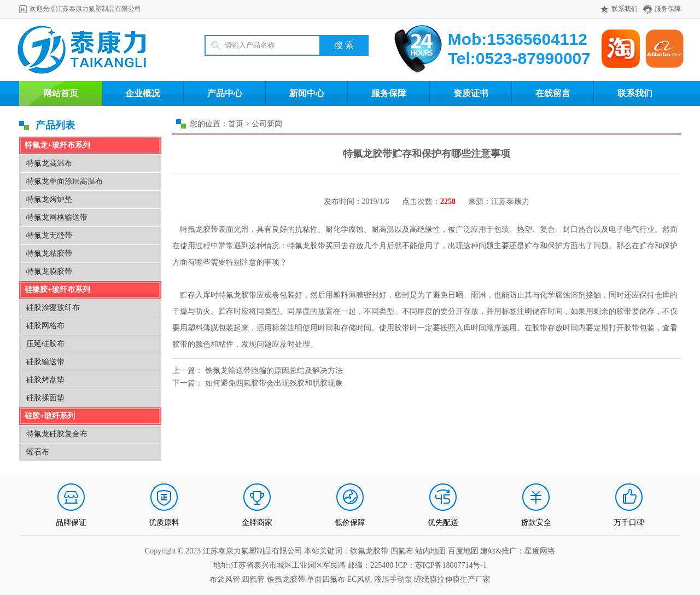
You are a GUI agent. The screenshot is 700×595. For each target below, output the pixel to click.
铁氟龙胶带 (286, 579)
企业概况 (143, 93)
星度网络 (540, 551)
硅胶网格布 (45, 326)
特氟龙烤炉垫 (49, 199)
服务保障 (668, 9)
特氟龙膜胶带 (49, 272)
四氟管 (253, 579)
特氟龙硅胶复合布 (57, 434)
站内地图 (431, 551)
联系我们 (625, 9)
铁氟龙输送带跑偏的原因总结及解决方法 (274, 371)
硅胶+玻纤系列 (50, 416)
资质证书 (471, 93)
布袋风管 (225, 579)
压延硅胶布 (45, 344)
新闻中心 (307, 93)
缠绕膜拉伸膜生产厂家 (452, 579)
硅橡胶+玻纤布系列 (57, 290)
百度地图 (463, 551)
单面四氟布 (326, 579)
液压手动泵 (393, 579)
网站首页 (61, 93)
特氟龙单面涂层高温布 (65, 181)
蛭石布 (38, 452)
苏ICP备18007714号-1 (451, 565)
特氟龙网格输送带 (57, 217)
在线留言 (553, 93)
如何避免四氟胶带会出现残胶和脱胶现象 (274, 383)
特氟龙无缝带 (49, 235)
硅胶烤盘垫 (45, 380)
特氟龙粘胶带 (49, 253)
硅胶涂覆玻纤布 (53, 308)
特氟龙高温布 (49, 163)
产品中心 (225, 93)
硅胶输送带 (45, 362)
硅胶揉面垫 (45, 398)
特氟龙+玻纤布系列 (57, 145)
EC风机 (360, 579)
